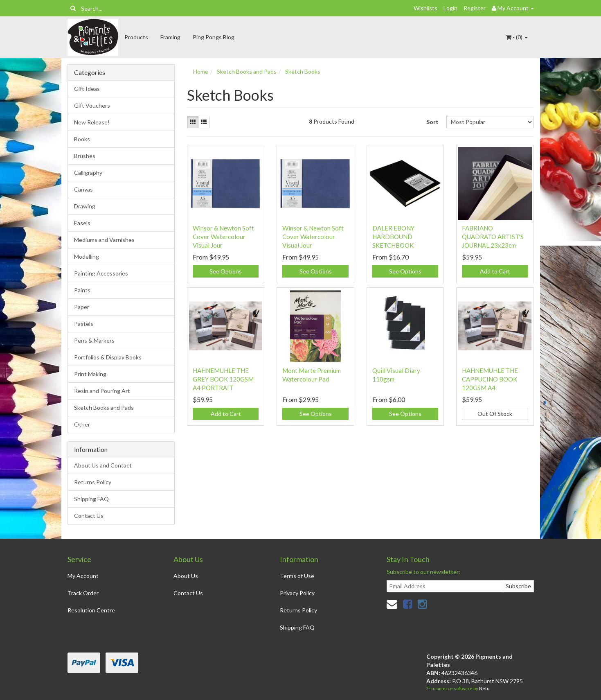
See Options (226, 271)
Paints (82, 290)
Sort (432, 122)
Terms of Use (297, 576)
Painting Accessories (101, 273)
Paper (82, 307)
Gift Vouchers (92, 105)
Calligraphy (88, 173)
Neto (484, 688)
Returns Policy (93, 482)
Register (475, 8)
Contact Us (89, 516)
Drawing (85, 206)
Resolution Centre (91, 610)
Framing (170, 37)
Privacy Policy (297, 593)
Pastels (84, 324)
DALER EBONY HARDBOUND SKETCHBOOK (393, 237)
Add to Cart (495, 271)
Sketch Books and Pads (104, 408)
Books (82, 139)
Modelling (87, 256)
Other (82, 424)
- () (517, 37)
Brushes (85, 156)
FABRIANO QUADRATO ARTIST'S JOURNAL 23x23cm (493, 237)
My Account (83, 576)
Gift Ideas (87, 89)
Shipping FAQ (91, 499)
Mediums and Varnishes (104, 240)
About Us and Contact (103, 465)
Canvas (83, 189)
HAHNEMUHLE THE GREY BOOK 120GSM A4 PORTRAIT (223, 379)
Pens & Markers (94, 340)
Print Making (90, 374)
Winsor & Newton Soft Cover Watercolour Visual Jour (223, 237)
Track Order (83, 593)
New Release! (92, 122)
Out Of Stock (495, 414)
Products (136, 37)
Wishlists (425, 8)
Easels (82, 223)
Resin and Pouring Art (102, 391)
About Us (186, 576)
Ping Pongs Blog (214, 37)
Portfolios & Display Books (108, 357)
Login (450, 8)
